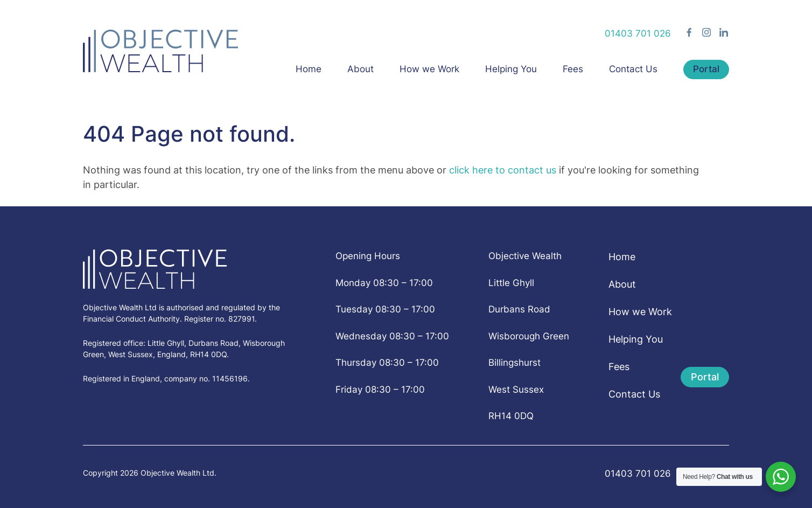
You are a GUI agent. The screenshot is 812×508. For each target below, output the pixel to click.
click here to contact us (503, 170)
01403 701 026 (638, 33)
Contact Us (633, 69)
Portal (706, 69)
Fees (573, 69)
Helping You (511, 69)
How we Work (429, 69)
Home (309, 69)
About (360, 69)
